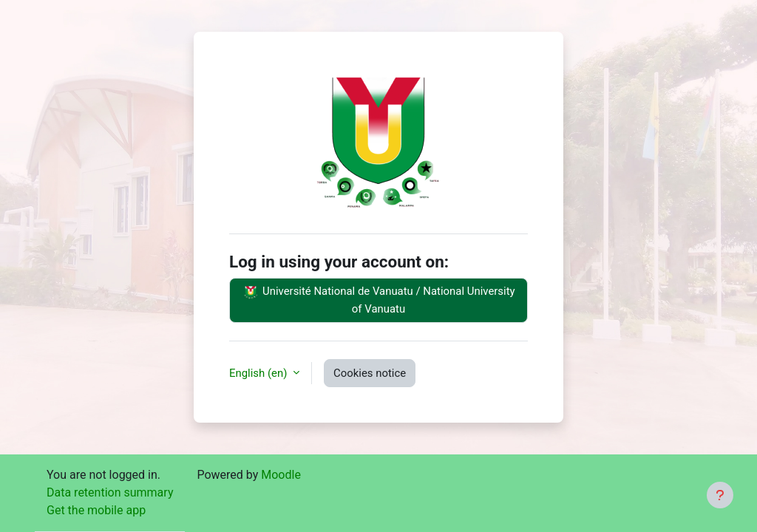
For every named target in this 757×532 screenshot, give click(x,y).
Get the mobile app (96, 510)
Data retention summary (110, 492)
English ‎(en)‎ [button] (259, 373)
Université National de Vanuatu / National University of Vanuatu (378, 299)
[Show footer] (720, 495)
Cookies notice (370, 373)
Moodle (281, 475)
